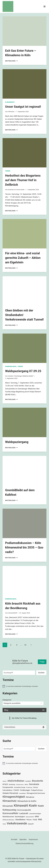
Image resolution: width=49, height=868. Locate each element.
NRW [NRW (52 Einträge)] (37, 817)
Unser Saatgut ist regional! (23, 107)
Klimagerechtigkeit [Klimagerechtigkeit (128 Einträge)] (14, 797)
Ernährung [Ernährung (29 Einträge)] (29, 787)
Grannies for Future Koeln (16, 190)
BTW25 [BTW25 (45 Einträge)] (5, 784)
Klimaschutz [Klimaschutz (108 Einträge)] (10, 801)
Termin (8, 171)
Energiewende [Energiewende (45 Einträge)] (8, 787)
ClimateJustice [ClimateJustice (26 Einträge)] (20, 785)
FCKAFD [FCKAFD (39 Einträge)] (16, 790)
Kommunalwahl (11, 366)
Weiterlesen (11, 61)
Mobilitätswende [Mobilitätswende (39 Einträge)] (8, 817)
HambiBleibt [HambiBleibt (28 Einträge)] (22, 793)
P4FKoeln (11, 112)
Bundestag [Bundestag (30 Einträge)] (12, 785)
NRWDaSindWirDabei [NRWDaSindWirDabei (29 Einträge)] (8, 820)
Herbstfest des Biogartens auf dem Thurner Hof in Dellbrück (23, 180)
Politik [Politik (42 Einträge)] (35, 820)
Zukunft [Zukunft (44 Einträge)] (31, 824)
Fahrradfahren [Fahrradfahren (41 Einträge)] (8, 790)
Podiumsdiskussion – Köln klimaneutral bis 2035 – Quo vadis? (24, 547)
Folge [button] (42, 662)
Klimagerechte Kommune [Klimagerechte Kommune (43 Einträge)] (36, 793)
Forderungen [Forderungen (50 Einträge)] (25, 790)
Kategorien (7, 700)
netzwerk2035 (13, 613)
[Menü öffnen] (44, 6)
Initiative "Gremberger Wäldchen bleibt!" (21, 376)
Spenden (23, 839)
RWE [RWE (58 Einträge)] (40, 820)
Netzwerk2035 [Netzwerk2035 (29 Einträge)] (30, 817)
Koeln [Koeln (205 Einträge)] (33, 806)
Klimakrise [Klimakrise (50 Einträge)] (30, 797)
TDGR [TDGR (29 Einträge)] (4, 824)
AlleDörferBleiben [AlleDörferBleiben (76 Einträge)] (16, 781)
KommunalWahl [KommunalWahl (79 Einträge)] (10, 813)
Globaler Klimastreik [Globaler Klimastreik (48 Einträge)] (10, 793)
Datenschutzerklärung (24, 843)
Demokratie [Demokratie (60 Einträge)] (34, 784)
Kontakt (14, 839)
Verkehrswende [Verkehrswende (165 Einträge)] (17, 823)
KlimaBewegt (10, 102)
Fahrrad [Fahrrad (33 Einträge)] (35, 787)
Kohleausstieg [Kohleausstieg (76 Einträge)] (9, 810)
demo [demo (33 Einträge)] (26, 784)
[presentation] (24, 31)
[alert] (24, 686)
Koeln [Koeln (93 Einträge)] (41, 806)
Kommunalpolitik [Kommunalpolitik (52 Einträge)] (24, 810)
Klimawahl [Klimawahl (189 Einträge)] (21, 806)
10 (25, 645)
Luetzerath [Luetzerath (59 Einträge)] (24, 813)
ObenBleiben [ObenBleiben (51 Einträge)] (20, 820)
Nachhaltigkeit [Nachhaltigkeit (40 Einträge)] (20, 817)
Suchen (41, 673)
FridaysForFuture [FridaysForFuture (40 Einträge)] (37, 790)
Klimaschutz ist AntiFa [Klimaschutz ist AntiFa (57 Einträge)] (27, 801)
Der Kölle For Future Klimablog (24, 718)
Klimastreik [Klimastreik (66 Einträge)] (8, 806)
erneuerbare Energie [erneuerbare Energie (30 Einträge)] (20, 787)
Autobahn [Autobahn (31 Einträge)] (28, 781)
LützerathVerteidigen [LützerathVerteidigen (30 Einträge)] (35, 814)
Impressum (33, 839)
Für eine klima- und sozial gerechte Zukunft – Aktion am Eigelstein (23, 258)
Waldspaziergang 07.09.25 (23, 371)
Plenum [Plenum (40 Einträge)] (29, 820)
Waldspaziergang (17, 442)
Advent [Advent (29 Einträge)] (5, 781)
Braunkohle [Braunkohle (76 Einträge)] (38, 781)
